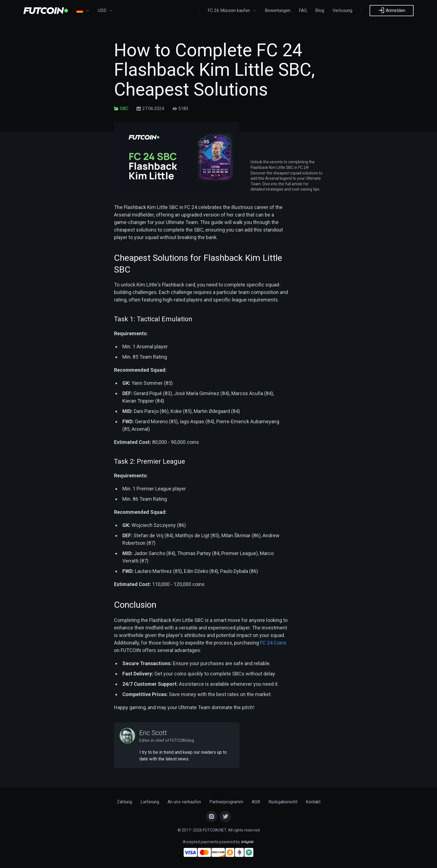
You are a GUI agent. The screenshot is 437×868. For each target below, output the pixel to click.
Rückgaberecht (283, 802)
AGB (256, 802)
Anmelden (392, 10)
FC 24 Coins (273, 643)
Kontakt (313, 802)
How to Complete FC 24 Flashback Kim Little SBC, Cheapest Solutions (214, 70)
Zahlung (124, 802)
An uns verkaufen (184, 802)
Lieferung (150, 802)
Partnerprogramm (226, 802)
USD (105, 11)
